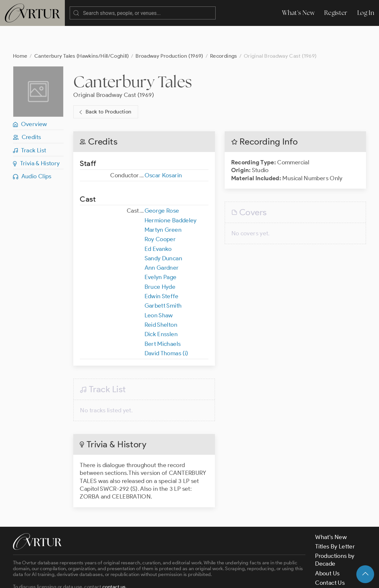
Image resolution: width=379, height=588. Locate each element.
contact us (114, 561)
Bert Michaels (163, 318)
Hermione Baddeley (171, 194)
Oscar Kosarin (163, 149)
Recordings (224, 30)
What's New (298, 13)
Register (336, 13)
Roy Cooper (160, 213)
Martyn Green (163, 204)
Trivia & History (36, 137)
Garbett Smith (163, 280)
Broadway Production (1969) (169, 30)
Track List (30, 124)
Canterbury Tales (133, 56)
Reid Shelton (161, 299)
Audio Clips (32, 150)
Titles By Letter (335, 521)
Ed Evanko (158, 223)
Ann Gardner (162, 242)
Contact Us (330, 557)
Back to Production (104, 86)
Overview (30, 98)
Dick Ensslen (161, 308)
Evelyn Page (161, 251)
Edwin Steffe (161, 270)
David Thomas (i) (166, 327)
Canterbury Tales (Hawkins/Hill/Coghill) (82, 30)
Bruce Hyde (160, 261)
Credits (27, 111)
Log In (366, 13)
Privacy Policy (166, 577)
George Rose (162, 185)
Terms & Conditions (117, 577)
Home (20, 30)
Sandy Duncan (163, 232)
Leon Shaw (159, 289)
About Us (327, 547)
